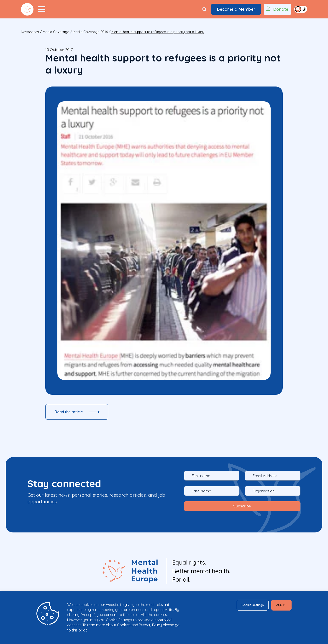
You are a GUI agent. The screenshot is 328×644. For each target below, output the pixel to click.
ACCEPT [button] (278, 606)
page (83, 630)
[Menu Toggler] (42, 9)
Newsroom (30, 32)
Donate (277, 9)
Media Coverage (56, 32)
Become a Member (236, 9)
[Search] (204, 9)
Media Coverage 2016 (90, 32)
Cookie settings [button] (242, 606)
